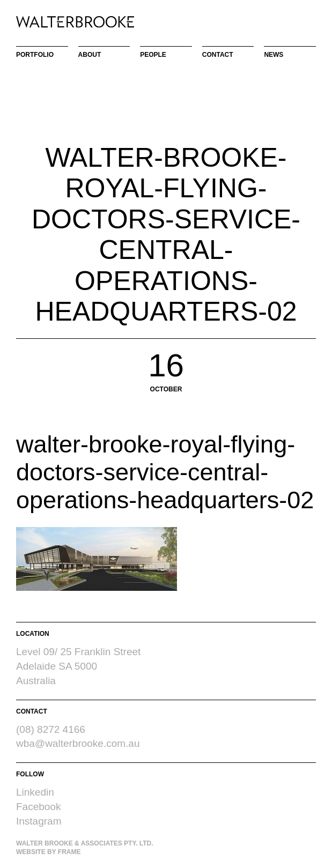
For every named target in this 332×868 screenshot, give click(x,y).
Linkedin (35, 792)
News (274, 55)
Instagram (39, 821)
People (153, 55)
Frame (69, 852)
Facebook (38, 807)
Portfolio (35, 55)
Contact (218, 55)
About (90, 55)
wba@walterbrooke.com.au (78, 743)
